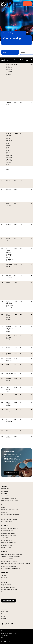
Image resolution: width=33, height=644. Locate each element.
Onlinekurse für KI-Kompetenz (10, 559)
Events (4, 505)
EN (2, 638)
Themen (4, 486)
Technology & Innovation (9, 499)
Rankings (11, 33)
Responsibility (5, 496)
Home (5, 33)
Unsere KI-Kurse (6, 548)
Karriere (4, 592)
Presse (3, 616)
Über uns (5, 573)
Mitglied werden (6, 585)
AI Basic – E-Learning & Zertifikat (11, 557)
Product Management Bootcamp (11, 569)
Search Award (5, 512)
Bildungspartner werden (8, 541)
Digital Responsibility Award (9, 520)
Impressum (5, 636)
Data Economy (6, 489)
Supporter (4, 580)
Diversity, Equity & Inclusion (9, 590)
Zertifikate (5, 526)
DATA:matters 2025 (7, 522)
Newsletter (5, 614)
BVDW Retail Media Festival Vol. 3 (11, 515)
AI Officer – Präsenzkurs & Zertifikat (12, 554)
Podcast (4, 619)
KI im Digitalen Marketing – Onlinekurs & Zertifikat (16, 564)
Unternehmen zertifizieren (9, 536)
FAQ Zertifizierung (7, 545)
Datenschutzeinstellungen (9, 633)
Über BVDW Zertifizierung (9, 543)
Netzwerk (4, 583)
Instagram (6, 624)
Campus (4, 552)
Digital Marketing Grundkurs (9, 561)
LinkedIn (12, 624)
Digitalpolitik (5, 491)
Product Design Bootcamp (9, 566)
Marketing (4, 494)
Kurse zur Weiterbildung (8, 531)
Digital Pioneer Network (8, 587)
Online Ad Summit (7, 517)
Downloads (5, 612)
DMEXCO (4, 507)
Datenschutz (5, 631)
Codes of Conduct (7, 538)
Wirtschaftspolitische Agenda (10, 501)
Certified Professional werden (10, 529)
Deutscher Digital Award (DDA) (10, 510)
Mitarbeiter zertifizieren (8, 533)
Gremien (4, 575)
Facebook (2, 624)
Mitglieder (4, 578)
